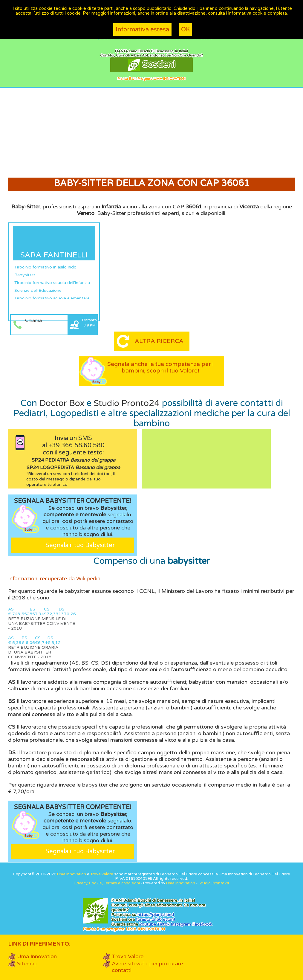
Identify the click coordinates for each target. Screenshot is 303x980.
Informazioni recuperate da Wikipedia (54, 578)
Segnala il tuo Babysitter (80, 545)
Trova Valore (128, 956)
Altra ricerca (159, 341)
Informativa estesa (142, 30)
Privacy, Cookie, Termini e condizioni (107, 883)
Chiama (33, 320)
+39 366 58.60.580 (76, 445)
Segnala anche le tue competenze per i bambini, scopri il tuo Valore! (160, 371)
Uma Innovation (72, 874)
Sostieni (151, 65)
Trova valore (102, 874)
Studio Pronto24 (128, 403)
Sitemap (27, 964)
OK (185, 30)
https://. (156, 915)
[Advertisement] (151, 133)
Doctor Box (60, 403)
